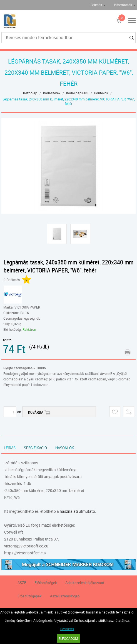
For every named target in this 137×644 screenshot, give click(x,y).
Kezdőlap (30, 93)
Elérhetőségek (46, 583)
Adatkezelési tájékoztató (85, 583)
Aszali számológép (65, 596)
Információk (123, 5)
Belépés (96, 5)
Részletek (67, 629)
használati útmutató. (78, 511)
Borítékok (101, 93)
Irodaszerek (52, 93)
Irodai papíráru (77, 93)
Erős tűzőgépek (30, 596)
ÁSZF (22, 583)
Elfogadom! (68, 638)
